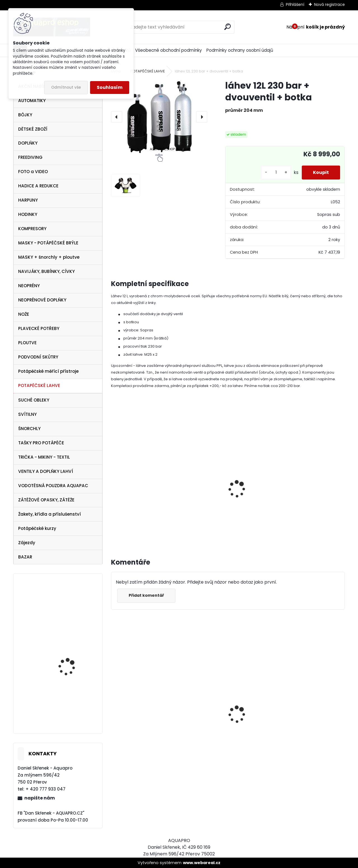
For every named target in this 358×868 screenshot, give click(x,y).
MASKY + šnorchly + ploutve (49, 257)
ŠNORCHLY (29, 429)
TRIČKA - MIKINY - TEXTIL (44, 457)
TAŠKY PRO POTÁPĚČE (41, 443)
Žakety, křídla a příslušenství (50, 514)
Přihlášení (295, 4)
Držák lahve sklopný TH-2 (142, 490)
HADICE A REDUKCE (38, 186)
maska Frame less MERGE (68, 602)
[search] (228, 27)
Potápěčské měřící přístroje (48, 371)
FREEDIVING (30, 157)
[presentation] (117, 117)
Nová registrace (329, 4)
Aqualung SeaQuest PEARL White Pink (70, 710)
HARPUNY (28, 200)
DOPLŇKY (28, 143)
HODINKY (28, 214)
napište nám (40, 798)
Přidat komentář (146, 595)
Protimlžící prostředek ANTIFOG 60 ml (139, 756)
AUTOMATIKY (32, 101)
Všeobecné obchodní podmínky (169, 50)
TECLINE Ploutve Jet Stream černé (69, 654)
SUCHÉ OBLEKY (34, 400)
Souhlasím (110, 87)
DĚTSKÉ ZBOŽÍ (33, 129)
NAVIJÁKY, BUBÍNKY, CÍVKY (46, 271)
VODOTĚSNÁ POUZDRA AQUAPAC (53, 486)
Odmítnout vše (66, 87)
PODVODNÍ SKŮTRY (38, 357)
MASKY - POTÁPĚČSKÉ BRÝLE (48, 243)
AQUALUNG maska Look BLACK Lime (307, 734)
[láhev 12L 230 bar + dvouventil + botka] (159, 117)
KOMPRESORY (32, 229)
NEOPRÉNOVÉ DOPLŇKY (42, 300)
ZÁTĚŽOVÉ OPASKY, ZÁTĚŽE (46, 500)
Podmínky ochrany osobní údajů (240, 50)
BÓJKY (25, 115)
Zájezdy (27, 543)
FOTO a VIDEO (33, 172)
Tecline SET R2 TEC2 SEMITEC (225, 740)
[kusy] (276, 172)
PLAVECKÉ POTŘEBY (39, 328)
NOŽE (24, 314)
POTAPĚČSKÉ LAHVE (39, 385)
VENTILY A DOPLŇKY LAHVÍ (46, 471)
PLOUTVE (27, 343)
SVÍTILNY (27, 414)
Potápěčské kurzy (37, 528)
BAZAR (25, 557)
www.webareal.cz (202, 863)
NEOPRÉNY (29, 286)
